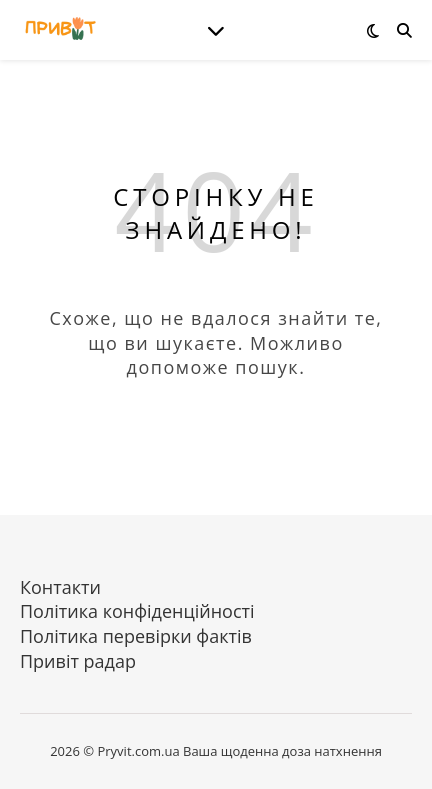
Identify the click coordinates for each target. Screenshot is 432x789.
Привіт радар (78, 661)
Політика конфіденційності (137, 611)
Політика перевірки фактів (136, 636)
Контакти (60, 587)
